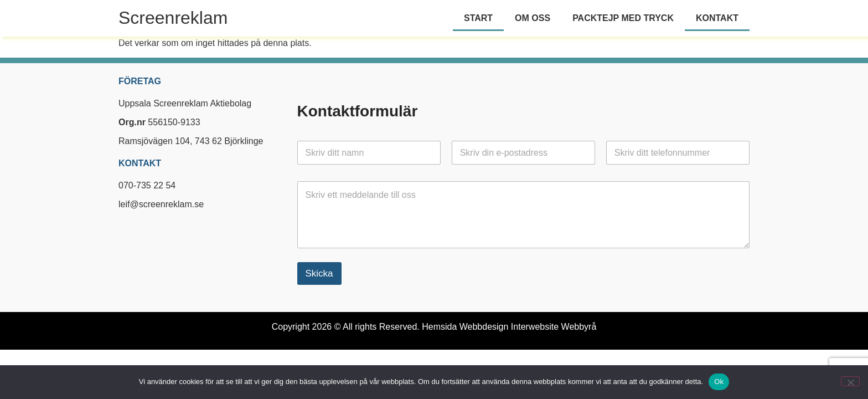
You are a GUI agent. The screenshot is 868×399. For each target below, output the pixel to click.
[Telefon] (678, 153)
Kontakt (717, 18)
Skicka (319, 273)
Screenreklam (173, 18)
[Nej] (850, 381)
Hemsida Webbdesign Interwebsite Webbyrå (509, 327)
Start (478, 18)
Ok (719, 382)
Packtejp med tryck (623, 18)
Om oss (533, 18)
